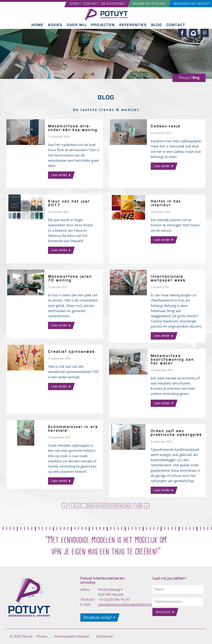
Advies (55, 25)
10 (90, 506)
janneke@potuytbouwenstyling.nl (125, 605)
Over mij (77, 25)
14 (115, 506)
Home (37, 25)
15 (121, 506)
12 (102, 506)
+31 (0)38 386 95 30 (114, 600)
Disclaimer (105, 636)
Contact (176, 25)
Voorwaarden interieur (72, 636)
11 (96, 506)
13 (109, 506)
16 (127, 506)
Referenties (133, 25)
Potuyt (184, 78)
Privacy (42, 636)
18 (140, 506)
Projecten (103, 25)
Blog (157, 25)
